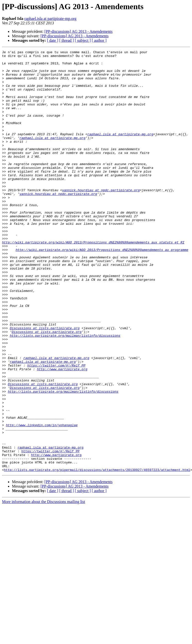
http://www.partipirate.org (62, 433)
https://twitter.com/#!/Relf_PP (56, 429)
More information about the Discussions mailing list (44, 586)
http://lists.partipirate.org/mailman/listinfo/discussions (65, 393)
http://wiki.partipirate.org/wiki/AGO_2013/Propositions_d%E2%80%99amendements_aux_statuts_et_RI (93, 281)
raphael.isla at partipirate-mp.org (50, 19)
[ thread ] (67, 40)
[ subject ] (83, 40)
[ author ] (99, 40)
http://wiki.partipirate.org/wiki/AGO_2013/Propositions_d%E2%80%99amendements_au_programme (102, 290)
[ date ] (53, 40)
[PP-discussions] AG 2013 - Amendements (79, 31)
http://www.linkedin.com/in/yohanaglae (42, 500)
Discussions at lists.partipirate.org (45, 384)
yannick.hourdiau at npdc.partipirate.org (101, 218)
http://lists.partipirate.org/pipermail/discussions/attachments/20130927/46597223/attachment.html (97, 554)
